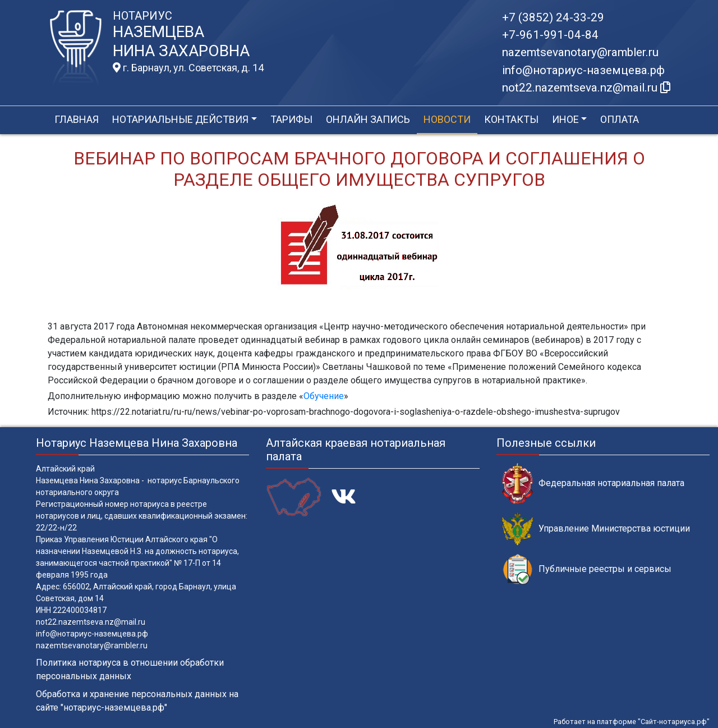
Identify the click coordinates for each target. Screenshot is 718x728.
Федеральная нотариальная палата (593, 484)
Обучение (324, 396)
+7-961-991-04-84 (550, 35)
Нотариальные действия (180, 119)
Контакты (511, 119)
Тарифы (291, 119)
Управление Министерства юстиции (596, 529)
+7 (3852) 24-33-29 (553, 17)
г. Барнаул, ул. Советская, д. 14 (188, 68)
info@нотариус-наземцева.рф (583, 70)
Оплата (620, 119)
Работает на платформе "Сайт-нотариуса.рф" (632, 722)
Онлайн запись (368, 119)
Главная (77, 119)
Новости (447, 119)
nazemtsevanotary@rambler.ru (580, 52)
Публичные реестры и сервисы (587, 569)
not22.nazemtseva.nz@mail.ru (91, 622)
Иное (565, 119)
